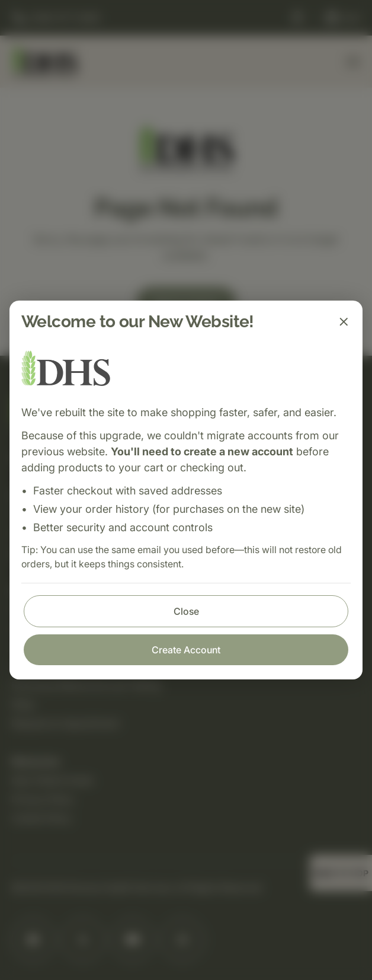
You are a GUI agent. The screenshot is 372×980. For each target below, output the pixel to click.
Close (186, 611)
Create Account (186, 650)
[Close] (344, 322)
